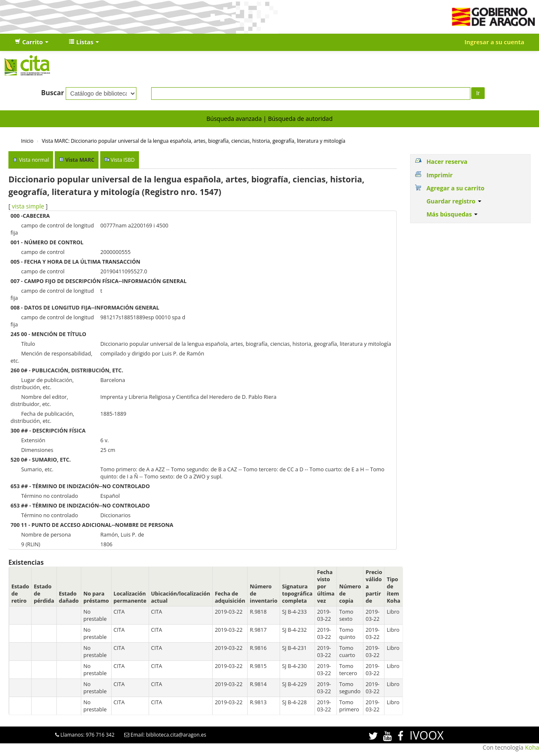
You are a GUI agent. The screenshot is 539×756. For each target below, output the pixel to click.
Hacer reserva (447, 162)
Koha (532, 747)
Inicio (27, 141)
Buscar (52, 93)
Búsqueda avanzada (234, 119)
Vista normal (34, 160)
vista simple (28, 206)
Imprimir (440, 175)
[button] (32, 42)
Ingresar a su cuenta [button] (494, 42)
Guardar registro (454, 201)
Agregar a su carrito (456, 188)
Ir (478, 93)
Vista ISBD (123, 160)
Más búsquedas (452, 214)
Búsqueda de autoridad (300, 119)
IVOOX (426, 735)
